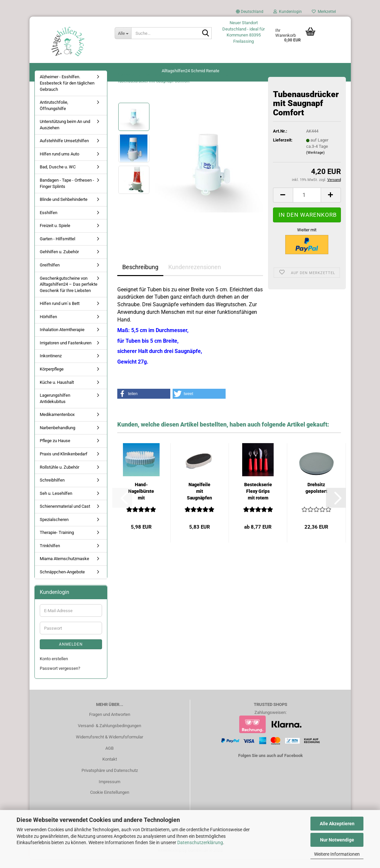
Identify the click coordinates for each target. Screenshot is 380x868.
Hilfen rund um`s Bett (60, 313)
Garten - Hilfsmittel (57, 248)
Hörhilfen (48, 326)
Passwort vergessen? (60, 678)
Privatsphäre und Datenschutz (110, 780)
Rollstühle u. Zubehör (59, 476)
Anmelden (71, 654)
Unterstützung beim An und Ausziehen (65, 134)
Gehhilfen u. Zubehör (59, 261)
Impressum (109, 791)
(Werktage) (315, 162)
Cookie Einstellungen (110, 802)
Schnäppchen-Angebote (62, 581)
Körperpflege (52, 378)
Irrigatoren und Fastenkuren (66, 352)
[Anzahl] (307, 204)
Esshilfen (49, 222)
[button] (250, 13)
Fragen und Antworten (110, 723)
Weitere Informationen (337, 854)
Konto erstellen (54, 668)
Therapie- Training (57, 542)
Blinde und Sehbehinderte (64, 209)
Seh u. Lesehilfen (56, 502)
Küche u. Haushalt (57, 391)
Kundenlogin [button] (288, 12)
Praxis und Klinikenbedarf (64, 463)
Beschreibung (140, 276)
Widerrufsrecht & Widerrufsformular (109, 746)
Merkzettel (324, 12)
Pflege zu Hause (55, 450)
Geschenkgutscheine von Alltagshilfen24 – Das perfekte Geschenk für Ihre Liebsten (69, 293)
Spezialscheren (54, 528)
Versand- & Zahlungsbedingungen (109, 735)
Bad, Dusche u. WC (58, 176)
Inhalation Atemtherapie (62, 339)
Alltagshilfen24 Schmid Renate (190, 71)
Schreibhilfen (52, 489)
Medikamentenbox (57, 424)
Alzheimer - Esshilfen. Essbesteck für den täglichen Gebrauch (67, 92)
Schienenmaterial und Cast (65, 516)
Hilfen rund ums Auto (59, 163)
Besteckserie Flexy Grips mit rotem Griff (258, 501)
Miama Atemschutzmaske (64, 568)
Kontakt (110, 768)
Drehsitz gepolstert (316, 497)
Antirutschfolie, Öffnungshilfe (54, 115)
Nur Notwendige (337, 840)
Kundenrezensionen (195, 276)
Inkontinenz (51, 365)
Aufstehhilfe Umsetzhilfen (64, 150)
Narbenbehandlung (57, 437)
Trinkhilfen (50, 555)
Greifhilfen (50, 274)
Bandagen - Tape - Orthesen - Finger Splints (67, 193)
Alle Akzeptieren (337, 824)
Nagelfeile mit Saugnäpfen (199, 500)
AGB (109, 757)
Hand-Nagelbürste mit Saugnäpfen (141, 501)
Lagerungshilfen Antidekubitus (55, 408)
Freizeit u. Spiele (55, 235)
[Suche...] (123, 33)
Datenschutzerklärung (200, 842)
